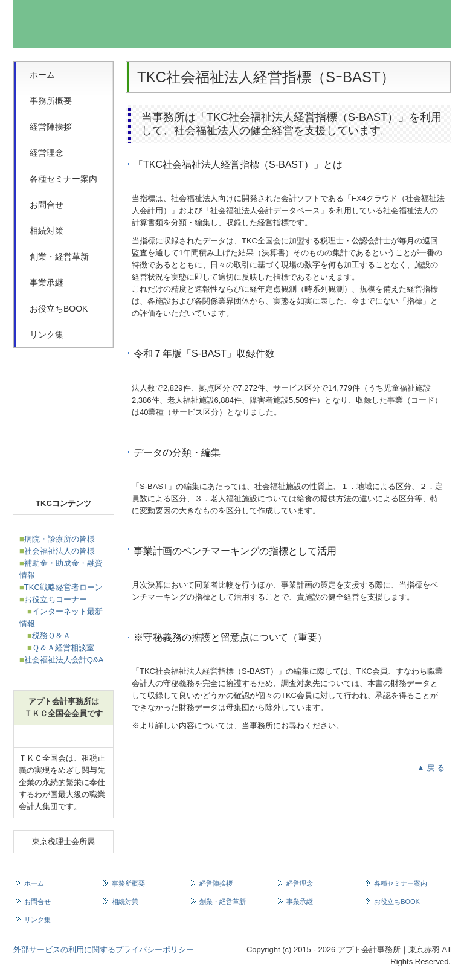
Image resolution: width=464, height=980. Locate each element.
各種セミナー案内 (63, 179)
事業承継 (47, 283)
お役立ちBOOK (59, 309)
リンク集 (47, 335)
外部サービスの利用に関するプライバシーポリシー (104, 950)
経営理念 (47, 153)
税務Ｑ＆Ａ (51, 636)
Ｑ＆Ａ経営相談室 (63, 648)
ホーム (42, 75)
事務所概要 (51, 101)
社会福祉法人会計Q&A (64, 660)
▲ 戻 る (431, 768)
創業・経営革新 (59, 257)
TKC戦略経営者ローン (63, 587)
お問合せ (47, 205)
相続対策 (47, 231)
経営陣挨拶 (51, 127)
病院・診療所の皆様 (60, 539)
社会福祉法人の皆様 (60, 551)
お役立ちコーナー (56, 599)
